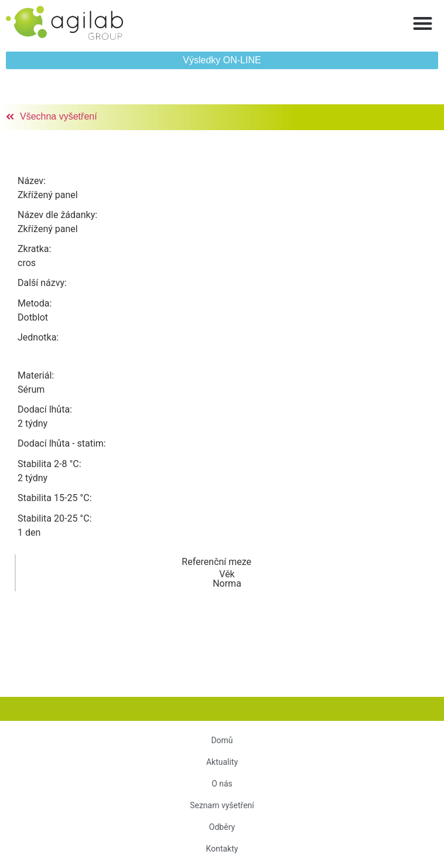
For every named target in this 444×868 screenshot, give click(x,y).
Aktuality (222, 762)
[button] (423, 23)
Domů (222, 740)
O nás (222, 784)
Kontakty (222, 849)
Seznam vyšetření (222, 805)
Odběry (222, 827)
